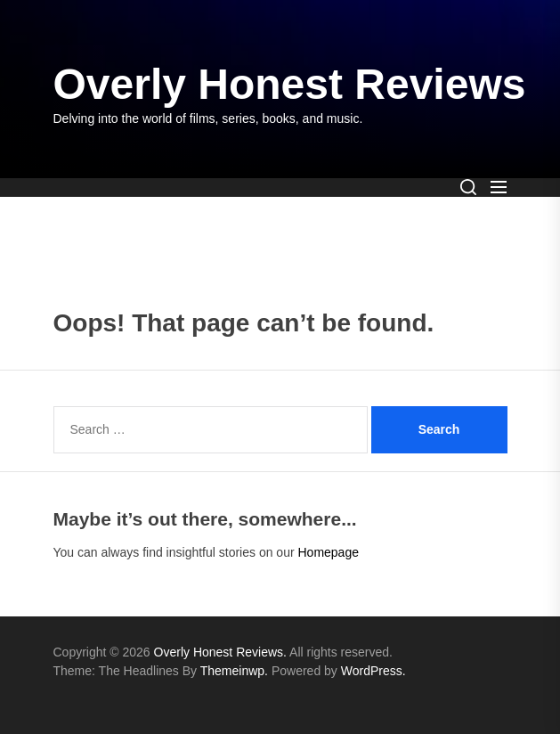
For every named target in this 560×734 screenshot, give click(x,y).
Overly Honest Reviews (290, 84)
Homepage (328, 552)
